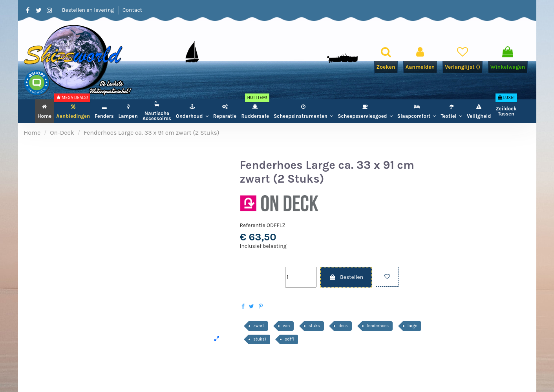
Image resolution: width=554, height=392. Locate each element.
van (286, 326)
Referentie (253, 225)
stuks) (260, 339)
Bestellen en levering (89, 10)
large (412, 326)
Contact (132, 10)
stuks (314, 326)
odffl (289, 339)
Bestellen (346, 277)
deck (343, 326)
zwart (259, 326)
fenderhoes (378, 326)
